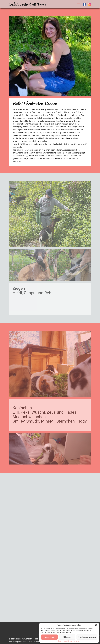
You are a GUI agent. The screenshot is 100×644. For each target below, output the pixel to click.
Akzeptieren (49, 637)
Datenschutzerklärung (65, 641)
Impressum (77, 641)
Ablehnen (67, 637)
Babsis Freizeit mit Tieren (28, 4)
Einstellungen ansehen (87, 637)
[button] (96, 625)
